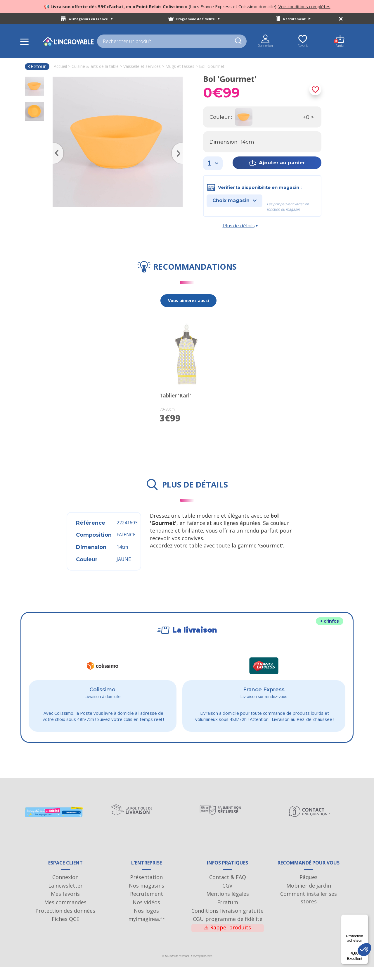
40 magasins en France (91, 19)
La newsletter (65, 899)
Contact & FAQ (228, 890)
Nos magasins (147, 899)
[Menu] (365, 918)
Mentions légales (228, 907)
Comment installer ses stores (309, 911)
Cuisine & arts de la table (95, 66)
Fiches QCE (65, 932)
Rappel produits (227, 941)
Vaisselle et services (142, 66)
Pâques (309, 890)
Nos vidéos (146, 915)
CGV (227, 899)
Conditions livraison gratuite (227, 924)
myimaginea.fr (146, 932)
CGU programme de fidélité (228, 932)
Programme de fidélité (198, 19)
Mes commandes (65, 915)
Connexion (65, 890)
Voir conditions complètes (304, 6)
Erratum (228, 915)
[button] (364, 950)
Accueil (60, 66)
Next (180, 145)
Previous (56, 145)
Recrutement (297, 19)
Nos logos (146, 924)
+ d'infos (330, 621)
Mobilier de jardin (309, 899)
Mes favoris (65, 907)
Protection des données (65, 924)
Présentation (146, 890)
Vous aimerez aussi (188, 300)
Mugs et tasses (180, 66)
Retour (37, 66)
